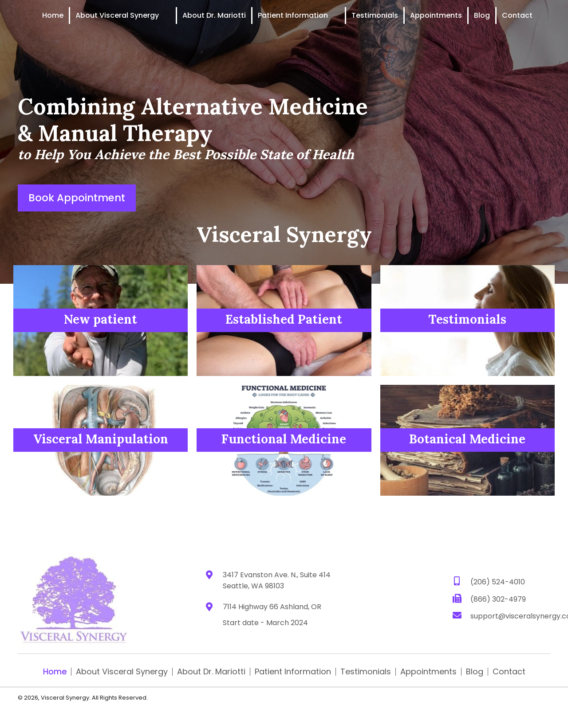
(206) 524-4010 (498, 581)
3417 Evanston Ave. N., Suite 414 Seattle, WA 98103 (277, 580)
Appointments (428, 672)
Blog (475, 672)
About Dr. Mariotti (211, 672)
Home (55, 672)
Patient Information (293, 672)
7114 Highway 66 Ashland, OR (272, 607)
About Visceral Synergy (122, 672)
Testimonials (366, 672)
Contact (509, 672)
